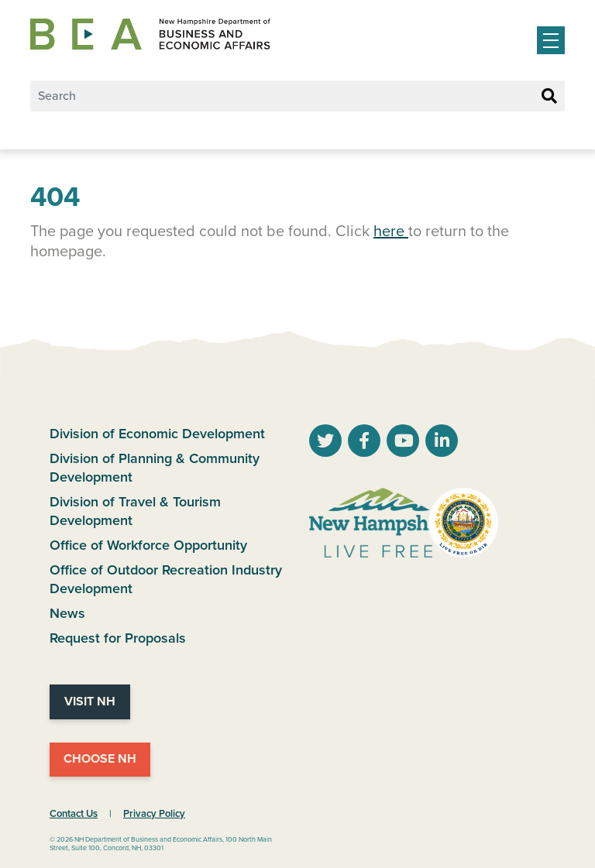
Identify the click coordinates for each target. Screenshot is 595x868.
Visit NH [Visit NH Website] (90, 702)
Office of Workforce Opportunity (148, 545)
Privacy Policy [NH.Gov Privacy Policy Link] (154, 814)
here (391, 232)
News (67, 613)
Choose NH (100, 759)
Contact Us (74, 814)
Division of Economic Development (157, 434)
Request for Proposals (118, 638)
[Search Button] (549, 97)
